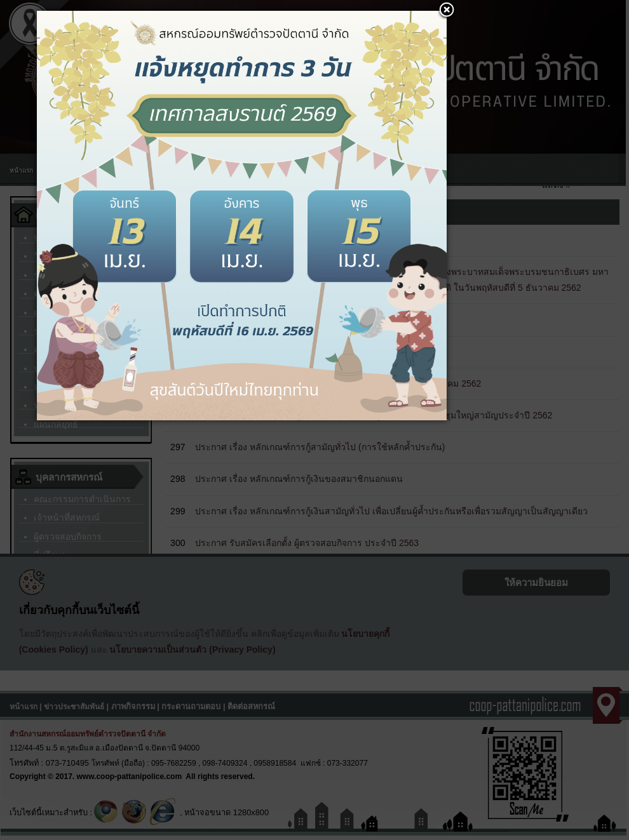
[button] (447, 11)
